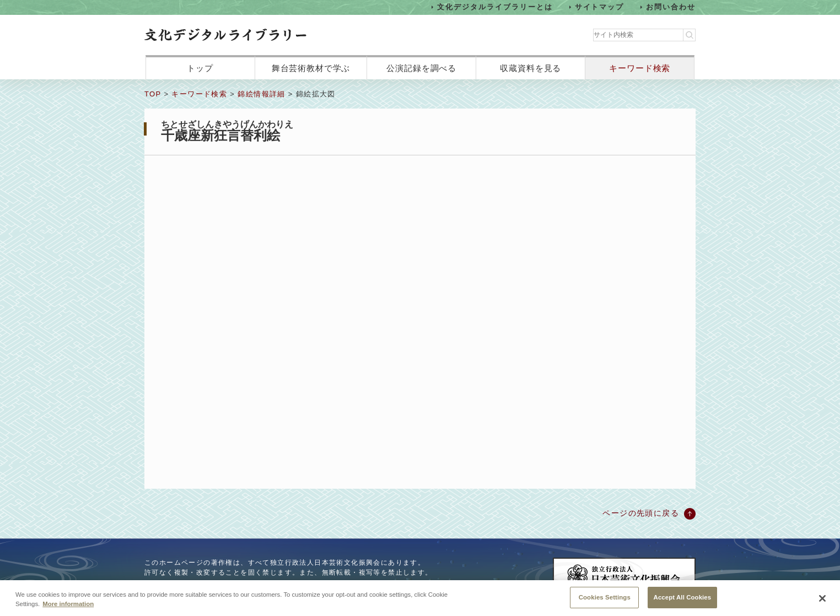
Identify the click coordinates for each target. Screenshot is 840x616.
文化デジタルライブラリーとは (495, 7)
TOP (153, 94)
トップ (200, 68)
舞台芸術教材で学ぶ (311, 68)
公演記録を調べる (421, 68)
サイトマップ (600, 7)
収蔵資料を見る (531, 68)
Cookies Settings (605, 598)
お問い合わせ (671, 7)
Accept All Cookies (683, 598)
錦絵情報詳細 (261, 94)
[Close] (822, 599)
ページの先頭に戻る (641, 513)
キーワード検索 (640, 68)
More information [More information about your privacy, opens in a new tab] (68, 605)
